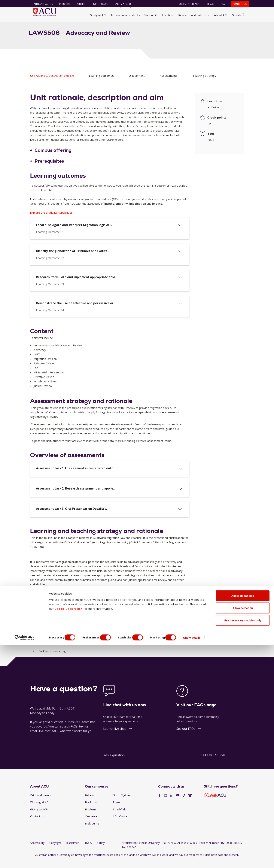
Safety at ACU (121, 4)
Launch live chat (114, 737)
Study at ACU (99, 15)
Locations (168, 15)
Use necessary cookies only (243, 843)
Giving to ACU (98, 4)
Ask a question (114, 763)
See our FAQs (186, 737)
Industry (63, 4)
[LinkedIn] (172, 803)
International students (125, 15)
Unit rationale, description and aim (52, 84)
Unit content (137, 84)
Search (239, 15)
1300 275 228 (216, 763)
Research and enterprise (194, 15)
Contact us (238, 4)
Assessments (169, 84)
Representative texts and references (61, 640)
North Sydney (122, 803)
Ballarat (90, 803)
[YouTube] (178, 803)
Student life (151, 15)
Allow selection (243, 831)
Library (208, 4)
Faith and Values (41, 4)
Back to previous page (53, 659)
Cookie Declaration (69, 832)
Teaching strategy (204, 84)
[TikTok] (184, 803)
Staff (222, 4)
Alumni (79, 4)
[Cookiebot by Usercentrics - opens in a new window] (24, 861)
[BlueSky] (190, 803)
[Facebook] (160, 803)
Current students (187, 4)
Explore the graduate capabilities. (52, 220)
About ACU (221, 15)
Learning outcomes (101, 84)
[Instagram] (166, 803)
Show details (201, 861)
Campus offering (53, 158)
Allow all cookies (243, 819)
